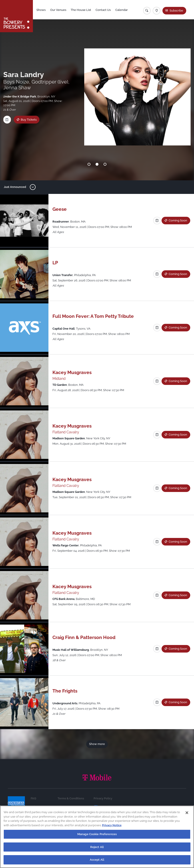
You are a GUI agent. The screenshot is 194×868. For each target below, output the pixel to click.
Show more (97, 744)
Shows (41, 10)
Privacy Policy (103, 798)
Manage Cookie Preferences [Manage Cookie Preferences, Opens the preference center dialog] (97, 834)
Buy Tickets (24, 120)
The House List (81, 10)
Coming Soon (178, 220)
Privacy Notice (112, 825)
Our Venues (58, 10)
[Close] (187, 813)
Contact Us (103, 10)
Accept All (97, 860)
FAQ (33, 798)
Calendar (122, 10)
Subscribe (176, 11)
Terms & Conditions (71, 798)
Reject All (97, 847)
